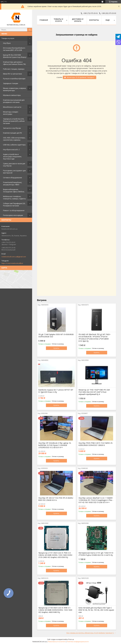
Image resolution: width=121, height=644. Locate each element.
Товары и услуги (8, 38)
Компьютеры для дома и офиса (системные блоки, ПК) (14, 63)
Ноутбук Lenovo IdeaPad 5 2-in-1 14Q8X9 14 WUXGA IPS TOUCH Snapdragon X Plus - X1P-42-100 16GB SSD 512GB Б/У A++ (96, 500)
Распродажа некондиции (13, 215)
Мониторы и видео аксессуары (11, 113)
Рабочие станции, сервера (14, 69)
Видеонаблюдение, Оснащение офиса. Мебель (14, 190)
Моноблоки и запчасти (12, 107)
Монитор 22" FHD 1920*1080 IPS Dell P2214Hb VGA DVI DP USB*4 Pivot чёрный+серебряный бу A (94, 392)
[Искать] (30, 30)
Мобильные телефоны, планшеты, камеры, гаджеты (14, 198)
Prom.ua (71, 639)
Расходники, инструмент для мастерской (14, 172)
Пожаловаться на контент (57, 642)
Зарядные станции (11, 83)
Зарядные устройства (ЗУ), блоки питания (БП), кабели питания (14, 121)
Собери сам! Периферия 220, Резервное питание (14, 205)
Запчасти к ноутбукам (12, 128)
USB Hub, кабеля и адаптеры (14, 145)
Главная (44, 20)
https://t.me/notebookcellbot (12, 263)
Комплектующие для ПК (12, 133)
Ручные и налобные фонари (14, 79)
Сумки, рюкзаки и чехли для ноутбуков (14, 165)
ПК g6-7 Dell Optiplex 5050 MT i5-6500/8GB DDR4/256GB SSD (56, 336)
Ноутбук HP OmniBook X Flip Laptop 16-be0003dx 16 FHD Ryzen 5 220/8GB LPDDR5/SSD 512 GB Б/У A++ (55, 445)
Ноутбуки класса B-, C (11, 149)
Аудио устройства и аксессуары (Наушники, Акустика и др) (12, 157)
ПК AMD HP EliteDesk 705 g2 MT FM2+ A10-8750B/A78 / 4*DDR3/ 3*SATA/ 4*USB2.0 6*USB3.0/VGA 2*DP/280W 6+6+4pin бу (95, 338)
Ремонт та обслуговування (14, 210)
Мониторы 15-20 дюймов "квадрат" (81, 77)
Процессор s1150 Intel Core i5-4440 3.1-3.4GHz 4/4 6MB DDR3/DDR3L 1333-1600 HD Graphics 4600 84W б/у (55, 610)
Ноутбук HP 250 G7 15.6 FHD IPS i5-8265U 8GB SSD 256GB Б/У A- (56, 499)
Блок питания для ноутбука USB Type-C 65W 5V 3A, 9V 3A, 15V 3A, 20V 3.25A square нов (96, 610)
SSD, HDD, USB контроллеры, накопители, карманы (14, 139)
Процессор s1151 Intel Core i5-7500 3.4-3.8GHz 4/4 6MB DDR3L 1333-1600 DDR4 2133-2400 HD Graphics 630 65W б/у (55, 555)
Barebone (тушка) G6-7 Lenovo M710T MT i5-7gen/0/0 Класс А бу (56, 391)
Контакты (94, 20)
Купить (56, 348)
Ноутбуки (7, 43)
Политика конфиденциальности (78, 642)
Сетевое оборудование (13, 178)
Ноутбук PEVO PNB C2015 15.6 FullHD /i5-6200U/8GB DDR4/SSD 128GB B (96, 444)
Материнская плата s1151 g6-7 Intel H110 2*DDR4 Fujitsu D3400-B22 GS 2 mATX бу (96, 554)
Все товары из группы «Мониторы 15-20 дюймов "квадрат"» (90, 633)
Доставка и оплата (78, 20)
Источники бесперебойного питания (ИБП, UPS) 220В (14, 49)
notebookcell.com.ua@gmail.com (14, 257)
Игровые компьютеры (12, 95)
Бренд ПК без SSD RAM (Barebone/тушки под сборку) (15, 56)
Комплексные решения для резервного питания (14, 101)
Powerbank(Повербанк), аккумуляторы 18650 (12, 183)
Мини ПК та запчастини (12, 74)
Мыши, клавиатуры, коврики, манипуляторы (15, 89)
